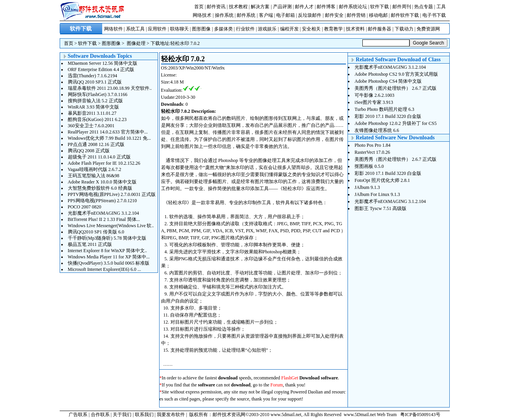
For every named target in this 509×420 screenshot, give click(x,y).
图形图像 (201, 29)
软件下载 (380, 7)
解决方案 (260, 7)
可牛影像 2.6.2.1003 (374, 95)
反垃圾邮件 (310, 15)
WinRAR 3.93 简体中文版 (94, 107)
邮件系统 (246, 15)
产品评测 (282, 7)
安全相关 (311, 29)
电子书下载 (434, 15)
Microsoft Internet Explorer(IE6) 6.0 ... (105, 269)
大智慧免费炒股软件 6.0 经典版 (100, 188)
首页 (199, 7)
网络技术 (202, 15)
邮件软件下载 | (406, 15)
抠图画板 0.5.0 (369, 166)
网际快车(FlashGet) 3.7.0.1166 (98, 94)
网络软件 (114, 29)
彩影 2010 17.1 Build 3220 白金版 (388, 116)
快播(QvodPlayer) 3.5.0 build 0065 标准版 (109, 263)
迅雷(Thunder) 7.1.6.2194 (93, 76)
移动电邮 (378, 15)
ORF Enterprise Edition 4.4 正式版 (101, 69)
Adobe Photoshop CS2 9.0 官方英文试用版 (396, 74)
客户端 (266, 15)
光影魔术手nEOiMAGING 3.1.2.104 (104, 213)
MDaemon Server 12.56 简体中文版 (103, 63)
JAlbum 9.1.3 (367, 187)
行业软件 (245, 29)
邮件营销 (356, 15)
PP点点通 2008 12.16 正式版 (96, 144)
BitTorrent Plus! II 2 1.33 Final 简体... (104, 219)
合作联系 (100, 415)
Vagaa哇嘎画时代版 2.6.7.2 (95, 169)
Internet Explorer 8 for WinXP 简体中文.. (107, 251)
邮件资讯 (216, 7)
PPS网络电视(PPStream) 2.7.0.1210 (102, 201)
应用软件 (157, 29)
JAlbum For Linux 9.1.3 (377, 194)
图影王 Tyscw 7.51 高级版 (380, 208)
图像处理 (136, 43)
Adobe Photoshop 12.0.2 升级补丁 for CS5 (395, 123)
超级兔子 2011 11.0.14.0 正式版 (99, 157)
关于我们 (122, 415)
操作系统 (224, 15)
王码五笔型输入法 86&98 (94, 176)
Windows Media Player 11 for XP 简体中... (109, 257)
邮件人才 (304, 7)
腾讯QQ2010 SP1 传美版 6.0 (96, 232)
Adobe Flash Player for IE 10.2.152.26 (104, 163)
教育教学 (333, 29)
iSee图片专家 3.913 (374, 102)
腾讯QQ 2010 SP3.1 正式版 (95, 82)
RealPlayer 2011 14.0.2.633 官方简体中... (108, 132)
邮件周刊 (402, 7)
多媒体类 (223, 29)
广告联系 (78, 415)
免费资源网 (428, 29)
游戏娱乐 (267, 29)
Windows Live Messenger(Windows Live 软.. (111, 226)
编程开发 (289, 29)
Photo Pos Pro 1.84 (372, 145)
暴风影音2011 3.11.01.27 (92, 113)
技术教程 (238, 7)
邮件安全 (334, 15)
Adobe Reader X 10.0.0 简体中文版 (102, 182)
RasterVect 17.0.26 (372, 152)
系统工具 (135, 29)
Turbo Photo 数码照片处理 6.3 (384, 109)
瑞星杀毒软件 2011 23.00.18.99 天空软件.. (110, 88)
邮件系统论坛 (353, 7)
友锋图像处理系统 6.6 (377, 130)
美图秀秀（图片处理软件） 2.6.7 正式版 (395, 88)
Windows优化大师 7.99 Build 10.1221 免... (109, 138)
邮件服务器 (380, 29)
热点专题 (424, 7)
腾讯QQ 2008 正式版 (89, 151)
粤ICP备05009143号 (420, 415)
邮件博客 (326, 7)
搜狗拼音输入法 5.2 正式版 (95, 101)
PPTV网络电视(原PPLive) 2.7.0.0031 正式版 (112, 194)
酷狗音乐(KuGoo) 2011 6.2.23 (97, 119)
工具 (441, 7)
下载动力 (404, 29)
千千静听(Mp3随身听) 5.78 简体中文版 (107, 238)
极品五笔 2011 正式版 (90, 244)
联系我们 (144, 415)
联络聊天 (179, 29)
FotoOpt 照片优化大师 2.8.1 (382, 180)
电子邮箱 (286, 15)
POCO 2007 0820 (85, 207)
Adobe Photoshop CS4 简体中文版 (388, 81)
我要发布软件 (171, 415)
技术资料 (355, 29)
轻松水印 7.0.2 (185, 43)
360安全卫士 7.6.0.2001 (91, 126)
